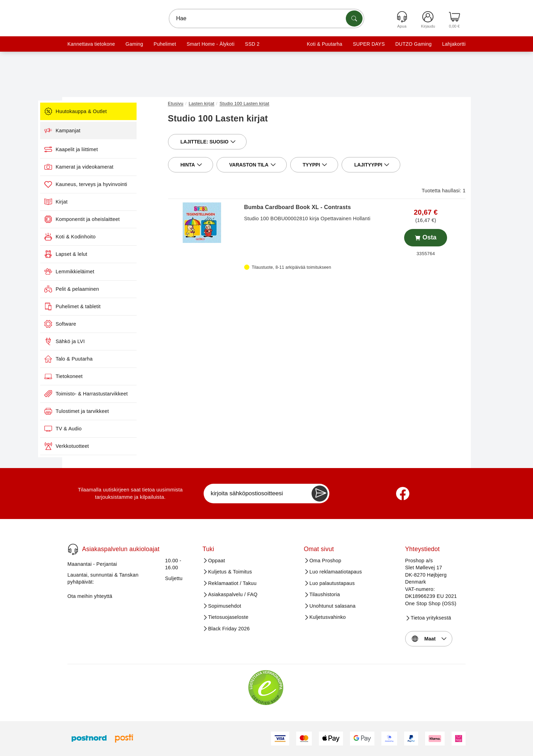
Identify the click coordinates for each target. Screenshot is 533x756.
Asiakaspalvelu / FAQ (233, 594)
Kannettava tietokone (91, 44)
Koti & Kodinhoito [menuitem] (103, 237)
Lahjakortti (454, 44)
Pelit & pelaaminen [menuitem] (105, 289)
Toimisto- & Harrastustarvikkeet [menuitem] (119, 394)
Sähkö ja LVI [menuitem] (98, 341)
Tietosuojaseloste (228, 617)
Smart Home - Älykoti (210, 44)
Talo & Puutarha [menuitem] (102, 359)
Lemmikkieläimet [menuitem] (103, 272)
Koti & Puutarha (324, 44)
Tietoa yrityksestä (431, 618)
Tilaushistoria (325, 594)
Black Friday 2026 (229, 629)
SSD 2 (252, 44)
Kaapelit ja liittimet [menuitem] (104, 149)
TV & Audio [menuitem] (96, 429)
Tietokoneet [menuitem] (97, 376)
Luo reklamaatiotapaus (336, 572)
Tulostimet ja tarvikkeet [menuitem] (110, 411)
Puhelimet (165, 44)
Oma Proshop (325, 561)
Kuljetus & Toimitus (230, 572)
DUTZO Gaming (414, 44)
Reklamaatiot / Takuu (232, 583)
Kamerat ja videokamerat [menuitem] (112, 167)
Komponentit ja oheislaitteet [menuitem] (115, 219)
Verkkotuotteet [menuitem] (100, 446)
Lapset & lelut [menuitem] (99, 254)
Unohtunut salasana (333, 606)
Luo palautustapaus (332, 583)
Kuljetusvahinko (328, 617)
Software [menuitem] (93, 324)
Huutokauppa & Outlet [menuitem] (109, 111)
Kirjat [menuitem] (89, 202)
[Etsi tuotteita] (354, 18)
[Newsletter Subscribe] (320, 494)
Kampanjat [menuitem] (96, 131)
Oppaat (217, 561)
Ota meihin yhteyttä (90, 596)
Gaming (134, 44)
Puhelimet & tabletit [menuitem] (106, 306)
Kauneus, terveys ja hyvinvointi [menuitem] (119, 184)
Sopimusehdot (225, 606)
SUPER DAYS (369, 44)
